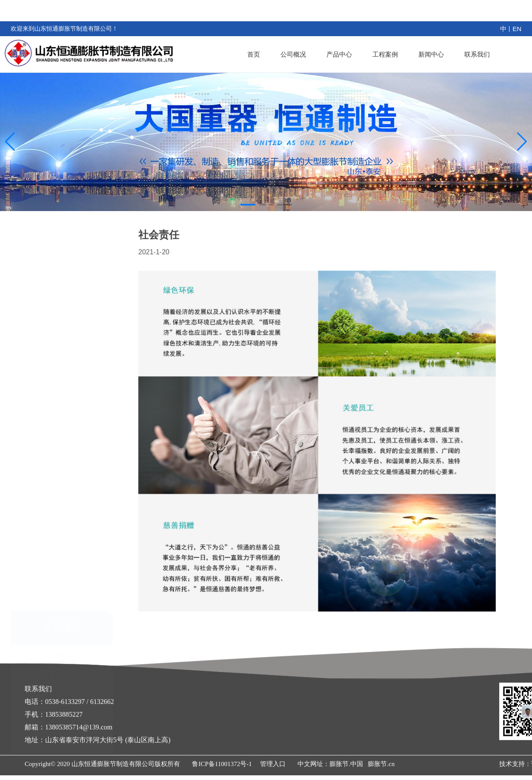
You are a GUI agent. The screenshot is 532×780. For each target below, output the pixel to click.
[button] (248, 205)
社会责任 (62, 366)
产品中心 (339, 54)
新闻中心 (431, 54)
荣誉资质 (62, 344)
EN (517, 29)
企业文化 (62, 301)
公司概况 (293, 54)
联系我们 (477, 54)
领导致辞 (62, 322)
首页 (254, 54)
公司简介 (62, 279)
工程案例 (385, 54)
